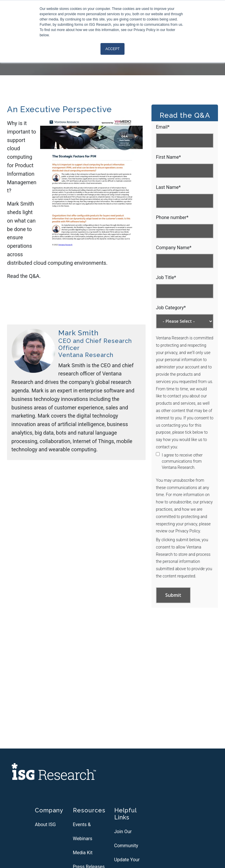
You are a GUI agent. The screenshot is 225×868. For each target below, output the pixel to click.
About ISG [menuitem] (45, 825)
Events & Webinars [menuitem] (83, 832)
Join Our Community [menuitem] (126, 839)
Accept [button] (113, 49)
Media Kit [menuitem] (83, 853)
